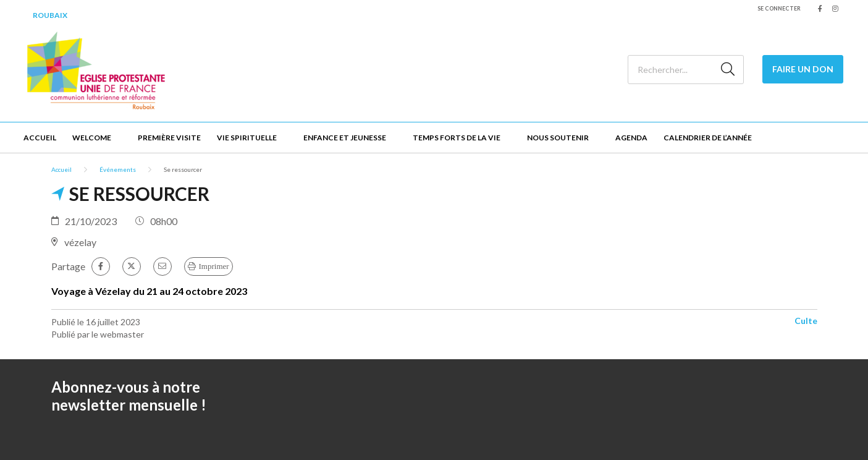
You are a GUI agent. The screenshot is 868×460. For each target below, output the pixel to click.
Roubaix (50, 15)
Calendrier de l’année (708, 138)
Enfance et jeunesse (345, 138)
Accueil (40, 138)
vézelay (80, 242)
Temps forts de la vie (457, 138)
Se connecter (779, 8)
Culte (806, 321)
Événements (118, 169)
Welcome (92, 138)
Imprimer (214, 266)
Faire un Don (803, 69)
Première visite (169, 138)
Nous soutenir (558, 138)
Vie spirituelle (247, 138)
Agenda (631, 138)
